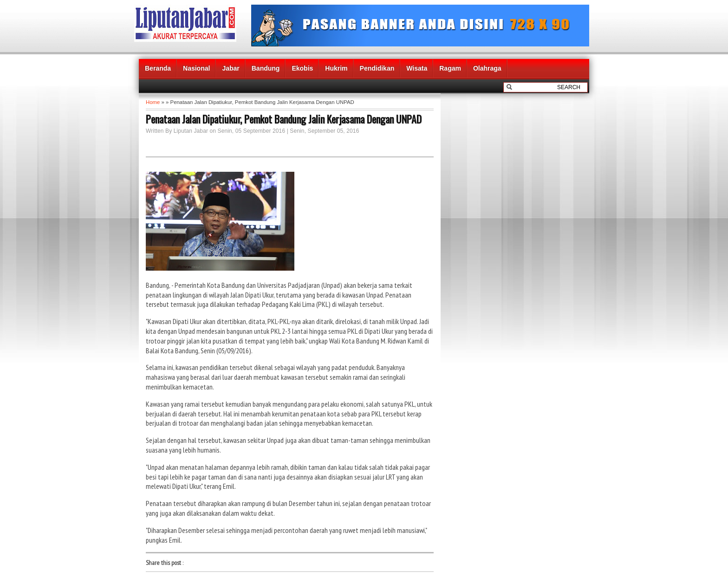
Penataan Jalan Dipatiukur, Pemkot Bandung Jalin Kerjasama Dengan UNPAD (284, 119)
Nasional (196, 68)
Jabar (231, 68)
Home (153, 102)
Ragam (450, 68)
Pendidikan (377, 68)
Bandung (266, 68)
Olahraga (487, 68)
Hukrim (336, 68)
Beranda (158, 68)
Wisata (417, 68)
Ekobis (302, 68)
